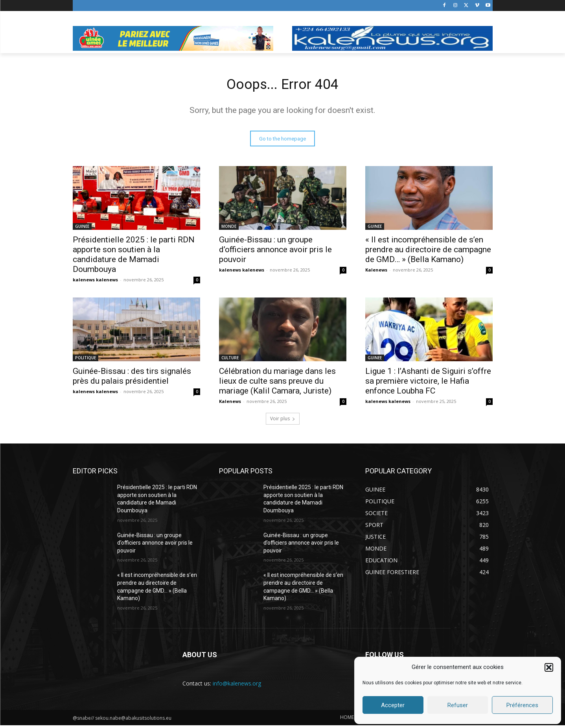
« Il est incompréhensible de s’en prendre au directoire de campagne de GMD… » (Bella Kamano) (428, 252)
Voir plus (283, 421)
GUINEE (82, 229)
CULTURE (230, 360)
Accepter (393, 705)
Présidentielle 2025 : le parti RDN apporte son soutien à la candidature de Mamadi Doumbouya (134, 257)
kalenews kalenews (95, 282)
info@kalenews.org (237, 686)
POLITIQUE (86, 360)
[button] (549, 667)
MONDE (229, 229)
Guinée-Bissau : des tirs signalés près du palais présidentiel (132, 379)
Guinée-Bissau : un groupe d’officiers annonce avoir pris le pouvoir (275, 252)
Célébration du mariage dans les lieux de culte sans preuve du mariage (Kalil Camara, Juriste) (277, 384)
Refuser (458, 705)
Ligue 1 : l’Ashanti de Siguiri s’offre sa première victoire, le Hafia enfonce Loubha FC (428, 384)
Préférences (522, 705)
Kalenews (376, 273)
